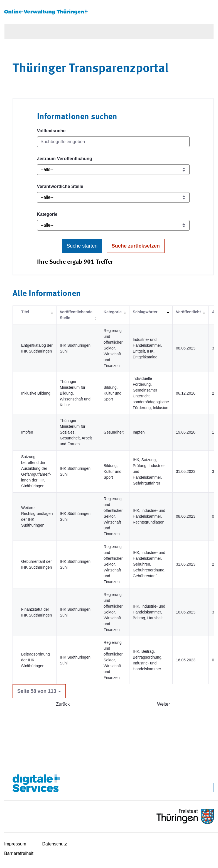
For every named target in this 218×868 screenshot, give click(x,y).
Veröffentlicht (188, 312)
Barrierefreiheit (19, 853)
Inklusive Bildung (36, 393)
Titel (25, 312)
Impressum (15, 844)
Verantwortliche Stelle (60, 186)
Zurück (63, 704)
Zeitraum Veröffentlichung (65, 159)
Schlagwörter (145, 312)
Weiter (163, 704)
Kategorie (47, 214)
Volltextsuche (51, 131)
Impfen (27, 432)
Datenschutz (55, 844)
